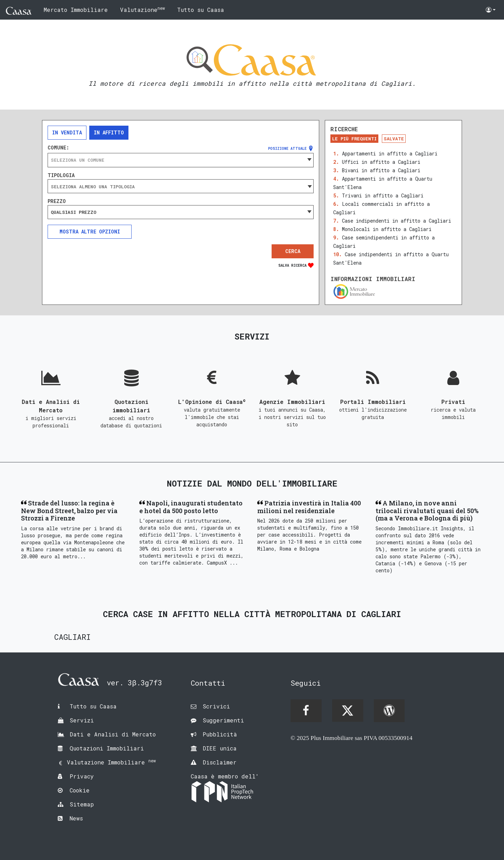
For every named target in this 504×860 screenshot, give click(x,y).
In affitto (109, 132)
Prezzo (57, 201)
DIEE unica (220, 748)
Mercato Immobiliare (76, 10)
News (76, 818)
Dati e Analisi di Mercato (113, 734)
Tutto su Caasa (201, 10)
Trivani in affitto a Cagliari (383, 195)
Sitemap (82, 804)
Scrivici (216, 706)
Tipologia (61, 175)
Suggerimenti (223, 720)
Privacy (82, 776)
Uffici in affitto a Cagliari (381, 162)
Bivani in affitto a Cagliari (381, 170)
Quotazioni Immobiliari (107, 748)
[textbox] (181, 160)
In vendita (67, 132)
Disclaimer (220, 762)
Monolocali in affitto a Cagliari (387, 229)
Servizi (82, 720)
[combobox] (181, 160)
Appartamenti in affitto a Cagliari (390, 153)
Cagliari (72, 637)
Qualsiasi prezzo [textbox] (73, 212)
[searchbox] (181, 187)
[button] (491, 10)
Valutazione (142, 9)
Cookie (80, 790)
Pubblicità (220, 734)
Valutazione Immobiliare (111, 762)
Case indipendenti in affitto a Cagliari (397, 221)
